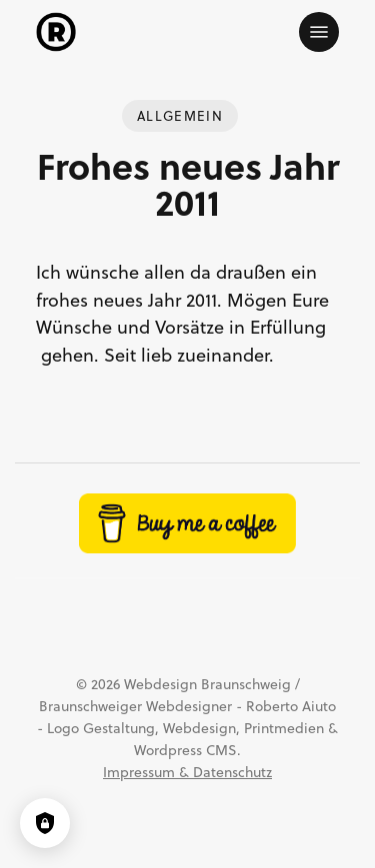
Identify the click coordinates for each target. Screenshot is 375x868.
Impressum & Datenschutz (187, 772)
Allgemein (180, 116)
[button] (319, 32)
